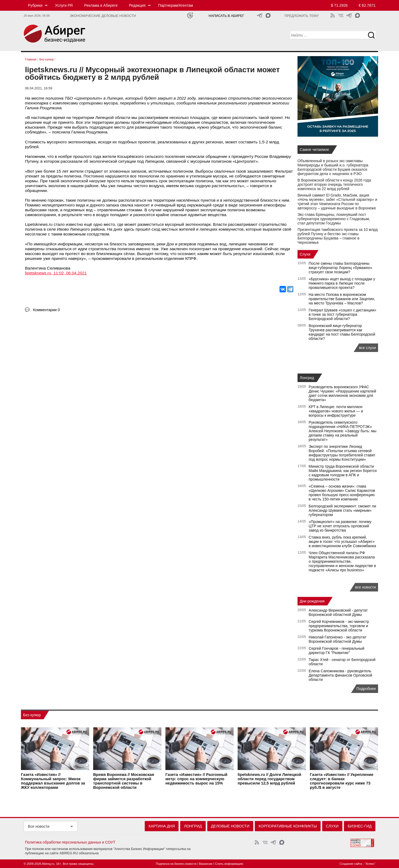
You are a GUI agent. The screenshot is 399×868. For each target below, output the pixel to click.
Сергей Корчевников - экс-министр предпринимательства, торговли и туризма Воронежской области (339, 626)
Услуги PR (64, 5)
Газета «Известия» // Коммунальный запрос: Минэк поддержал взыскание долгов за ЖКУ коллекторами (53, 781)
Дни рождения (312, 601)
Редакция (137, 5)
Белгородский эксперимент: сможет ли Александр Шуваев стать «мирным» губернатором (342, 510)
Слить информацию (229, 864)
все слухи (367, 348)
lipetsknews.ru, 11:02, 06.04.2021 (56, 273)
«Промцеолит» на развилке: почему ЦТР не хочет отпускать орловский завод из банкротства (340, 526)
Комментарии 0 (46, 310)
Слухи (305, 254)
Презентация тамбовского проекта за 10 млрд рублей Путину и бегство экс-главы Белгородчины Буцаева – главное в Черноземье (338, 236)
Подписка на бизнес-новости (176, 864)
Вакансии (206, 864)
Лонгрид (307, 378)
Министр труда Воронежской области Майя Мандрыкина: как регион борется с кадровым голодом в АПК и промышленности (343, 473)
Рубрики (35, 5)
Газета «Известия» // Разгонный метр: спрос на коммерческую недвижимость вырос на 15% (196, 779)
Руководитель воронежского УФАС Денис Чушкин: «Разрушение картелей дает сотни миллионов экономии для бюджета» (342, 393)
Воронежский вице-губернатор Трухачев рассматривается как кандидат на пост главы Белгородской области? (342, 332)
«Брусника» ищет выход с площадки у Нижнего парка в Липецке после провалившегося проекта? (342, 283)
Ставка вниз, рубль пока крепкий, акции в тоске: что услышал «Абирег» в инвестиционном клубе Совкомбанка (342, 542)
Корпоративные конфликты (288, 826)
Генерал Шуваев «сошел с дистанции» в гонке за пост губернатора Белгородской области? (343, 314)
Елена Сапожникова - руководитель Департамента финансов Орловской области (341, 675)
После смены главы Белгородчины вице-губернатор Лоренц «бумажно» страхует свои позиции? (341, 268)
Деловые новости (230, 826)
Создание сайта (351, 864)
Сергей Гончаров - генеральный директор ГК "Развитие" (337, 651)
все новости (365, 587)
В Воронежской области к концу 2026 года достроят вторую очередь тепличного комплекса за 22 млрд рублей (334, 184)
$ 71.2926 (339, 5)
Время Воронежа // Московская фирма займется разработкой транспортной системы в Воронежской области (124, 781)
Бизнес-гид (360, 826)
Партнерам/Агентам (176, 5)
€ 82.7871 (367, 5)
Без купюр (32, 715)
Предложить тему (301, 16)
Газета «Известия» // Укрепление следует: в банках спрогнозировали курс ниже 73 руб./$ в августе (342, 781)
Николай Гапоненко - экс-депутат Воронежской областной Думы (338, 639)
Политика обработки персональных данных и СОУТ (70, 842)
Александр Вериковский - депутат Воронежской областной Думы (338, 612)
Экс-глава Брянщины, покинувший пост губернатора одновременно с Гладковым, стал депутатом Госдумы (334, 219)
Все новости (39, 826)
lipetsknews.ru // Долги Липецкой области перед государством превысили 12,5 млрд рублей (269, 779)
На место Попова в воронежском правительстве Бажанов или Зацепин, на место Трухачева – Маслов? (342, 299)
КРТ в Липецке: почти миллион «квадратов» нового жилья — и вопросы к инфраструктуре (336, 411)
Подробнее (366, 689)
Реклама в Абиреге (101, 5)
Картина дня (162, 826)
